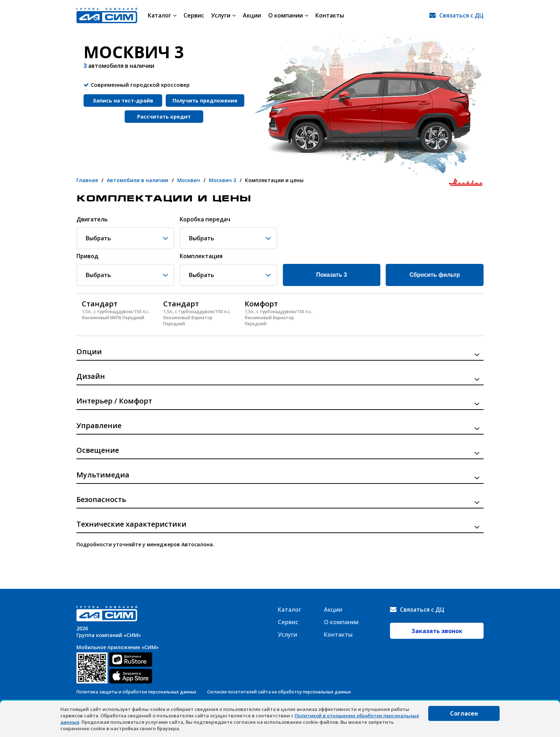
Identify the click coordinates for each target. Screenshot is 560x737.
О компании (288, 15)
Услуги (223, 15)
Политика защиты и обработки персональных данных (136, 692)
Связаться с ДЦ (461, 15)
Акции (252, 15)
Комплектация (201, 256)
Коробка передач (205, 220)
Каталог (162, 15)
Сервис (194, 15)
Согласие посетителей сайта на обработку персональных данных (279, 692)
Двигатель (92, 220)
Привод (87, 256)
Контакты (330, 15)
